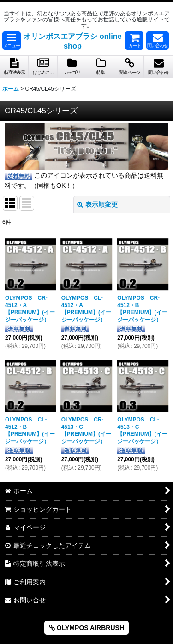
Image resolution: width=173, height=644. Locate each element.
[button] (12, 40)
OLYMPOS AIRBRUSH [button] (86, 628)
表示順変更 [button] (97, 204)
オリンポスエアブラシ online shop (72, 41)
